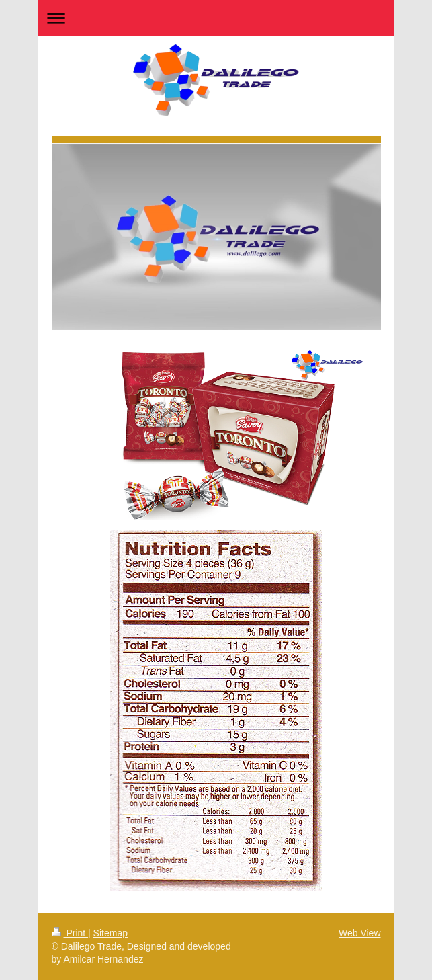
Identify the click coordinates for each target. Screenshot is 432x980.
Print (70, 933)
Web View (360, 933)
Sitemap (111, 933)
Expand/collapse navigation (216, 18)
